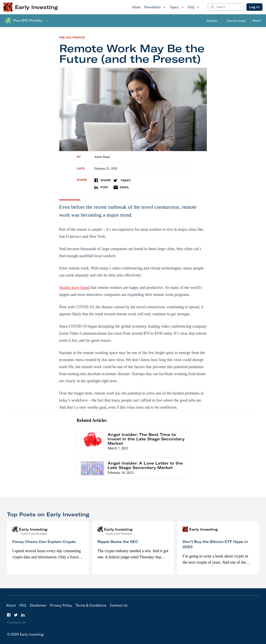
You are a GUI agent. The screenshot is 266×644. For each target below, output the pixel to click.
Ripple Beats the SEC (118, 542)
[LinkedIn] (23, 615)
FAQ (194, 7)
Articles (212, 21)
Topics (177, 7)
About (136, 7)
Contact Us (119, 605)
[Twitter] (16, 615)
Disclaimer (38, 605)
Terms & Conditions (91, 605)
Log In (254, 7)
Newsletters (155, 7)
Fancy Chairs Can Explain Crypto (44, 542)
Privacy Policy (61, 605)
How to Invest (236, 21)
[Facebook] (9, 615)
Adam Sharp (102, 157)
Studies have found (74, 288)
